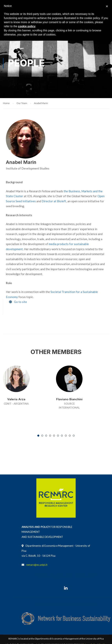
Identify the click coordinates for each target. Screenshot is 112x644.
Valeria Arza (16, 399)
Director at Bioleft (54, 201)
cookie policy (27, 26)
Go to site (20, 302)
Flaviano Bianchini (69, 399)
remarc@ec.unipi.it (37, 565)
